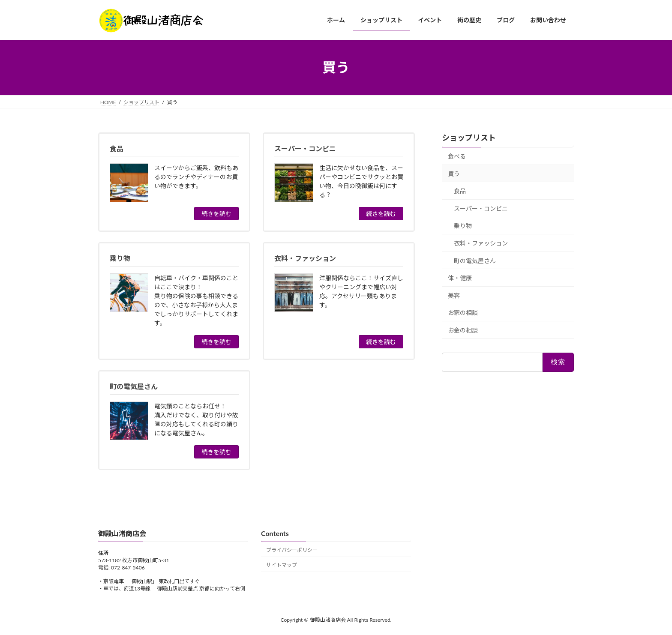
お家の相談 (463, 313)
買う (454, 173)
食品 (460, 191)
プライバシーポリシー (292, 550)
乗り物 (463, 226)
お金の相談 (463, 330)
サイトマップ (282, 565)
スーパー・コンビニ (481, 208)
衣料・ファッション (481, 243)
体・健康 (460, 278)
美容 (454, 295)
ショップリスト (469, 138)
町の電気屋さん (475, 260)
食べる (457, 156)
